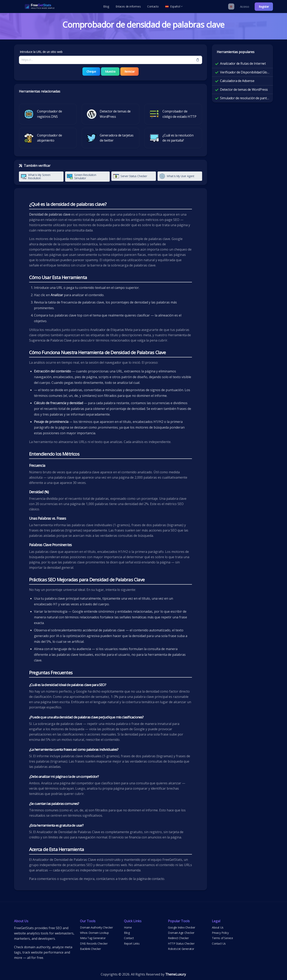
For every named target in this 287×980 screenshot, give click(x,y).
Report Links (132, 943)
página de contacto (150, 879)
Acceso (245, 7)
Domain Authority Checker (96, 927)
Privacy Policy (220, 933)
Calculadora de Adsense (237, 81)
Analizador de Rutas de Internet (243, 63)
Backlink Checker (90, 949)
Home (128, 927)
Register (264, 7)
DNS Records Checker (94, 943)
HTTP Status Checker (181, 943)
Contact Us (219, 943)
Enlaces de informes (128, 6)
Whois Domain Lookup (94, 933)
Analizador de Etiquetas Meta (111, 330)
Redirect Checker (178, 938)
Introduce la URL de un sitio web (41, 52)
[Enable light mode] (231, 7)
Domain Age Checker (181, 933)
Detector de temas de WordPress (244, 89)
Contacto (153, 6)
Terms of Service (222, 938)
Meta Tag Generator (93, 938)
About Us (218, 927)
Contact (129, 938)
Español (174, 6)
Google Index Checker (182, 927)
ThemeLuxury (176, 974)
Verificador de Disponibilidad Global (245, 72)
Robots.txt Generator (181, 949)
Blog (106, 6)
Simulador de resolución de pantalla (245, 98)
